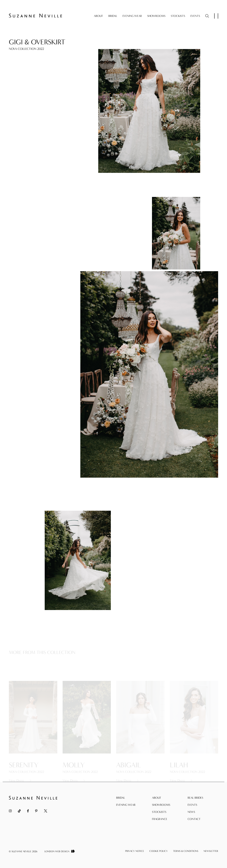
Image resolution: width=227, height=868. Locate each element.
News (191, 812)
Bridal (113, 16)
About (98, 16)
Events (195, 16)
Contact (194, 819)
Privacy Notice (135, 851)
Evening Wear (132, 16)
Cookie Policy (159, 851)
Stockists (178, 16)
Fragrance (160, 819)
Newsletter (211, 851)
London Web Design (57, 851)
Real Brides (195, 798)
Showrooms (156, 16)
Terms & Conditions (186, 851)
